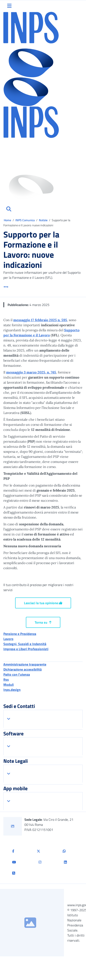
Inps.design (12, 690)
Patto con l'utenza (17, 674)
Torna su (43, 622)
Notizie (43, 220)
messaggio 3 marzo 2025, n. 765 (31, 372)
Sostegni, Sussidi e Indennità (25, 644)
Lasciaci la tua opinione (43, 603)
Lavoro (8, 639)
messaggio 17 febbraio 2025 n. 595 (40, 320)
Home (8, 220)
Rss (6, 679)
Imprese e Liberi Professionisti (26, 649)
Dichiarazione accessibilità (22, 669)
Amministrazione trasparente (25, 664)
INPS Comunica (25, 220)
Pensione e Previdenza (20, 634)
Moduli (9, 685)
